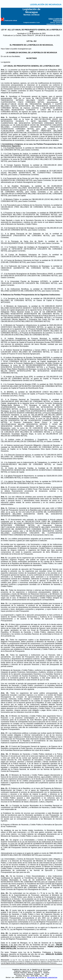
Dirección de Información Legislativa (42, 978)
